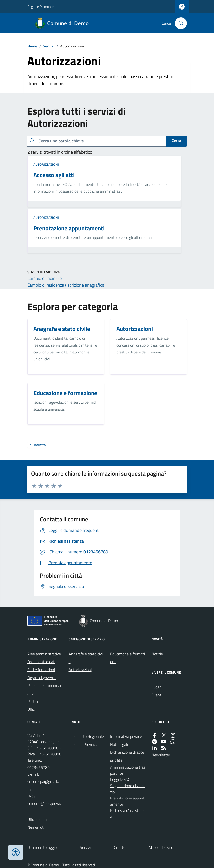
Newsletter (161, 755)
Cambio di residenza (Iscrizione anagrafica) (66, 285)
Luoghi (157, 687)
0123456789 (38, 767)
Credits (120, 847)
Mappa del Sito (161, 847)
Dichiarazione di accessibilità (127, 756)
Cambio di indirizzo (45, 278)
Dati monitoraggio (42, 847)
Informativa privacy (126, 736)
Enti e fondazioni (41, 670)
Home (32, 46)
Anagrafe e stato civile (86, 658)
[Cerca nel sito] (179, 23)
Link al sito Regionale (86, 736)
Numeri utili (37, 827)
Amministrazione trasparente (128, 770)
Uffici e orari (37, 819)
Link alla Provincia (84, 744)
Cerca (176, 141)
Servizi (49, 46)
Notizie (157, 654)
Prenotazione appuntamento (127, 801)
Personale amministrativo (44, 689)
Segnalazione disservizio (128, 789)
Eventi (157, 695)
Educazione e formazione (127, 658)
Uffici (31, 709)
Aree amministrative (44, 654)
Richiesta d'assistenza (127, 813)
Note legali (119, 744)
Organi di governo (42, 678)
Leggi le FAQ (120, 779)
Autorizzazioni (46, 164)
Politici (33, 701)
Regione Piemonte (40, 7)
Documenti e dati (41, 662)
